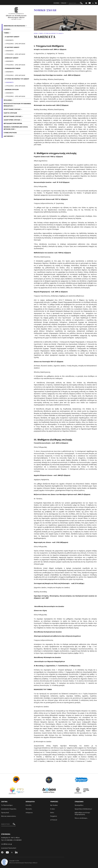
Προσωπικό (5, 813)
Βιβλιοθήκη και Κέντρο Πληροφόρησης (82, 814)
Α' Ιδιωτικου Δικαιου (12, 37)
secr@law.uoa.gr (7, 844)
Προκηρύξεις (79, 805)
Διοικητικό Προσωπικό (9, 848)
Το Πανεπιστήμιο (7, 805)
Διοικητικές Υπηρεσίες (9, 809)
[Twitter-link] (93, 3)
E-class (53, 809)
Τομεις (41, 33)
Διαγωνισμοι (9, 136)
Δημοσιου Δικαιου (12, 58)
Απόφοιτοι (29, 813)
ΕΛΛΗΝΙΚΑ (56, 3)
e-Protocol (54, 820)
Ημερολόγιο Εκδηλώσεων (83, 809)
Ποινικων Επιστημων (13, 68)
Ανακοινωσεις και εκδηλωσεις (15, 26)
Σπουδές (29, 805)
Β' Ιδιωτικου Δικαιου (12, 47)
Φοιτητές (29, 809)
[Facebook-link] (86, 3)
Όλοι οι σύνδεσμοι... (81, 818)
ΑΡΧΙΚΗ (36, 33)
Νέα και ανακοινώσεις (9, 816)
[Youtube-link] (90, 3)
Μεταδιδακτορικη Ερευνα (13, 123)
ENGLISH (64, 3)
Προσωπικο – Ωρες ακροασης (16, 44)
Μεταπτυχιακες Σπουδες (13, 116)
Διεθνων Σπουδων (12, 89)
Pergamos (54, 816)
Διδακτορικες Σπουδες (12, 120)
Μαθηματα (10, 40)
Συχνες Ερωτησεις (10, 133)
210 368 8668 (8, 840)
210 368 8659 (17, 840)
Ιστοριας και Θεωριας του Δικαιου (53, 33)
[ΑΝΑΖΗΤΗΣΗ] (76, 3)
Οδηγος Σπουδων (10, 113)
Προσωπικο (8, 100)
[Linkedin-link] (96, 3)
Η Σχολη (7, 29)
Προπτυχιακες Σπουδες (12, 109)
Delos (52, 813)
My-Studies (54, 805)
